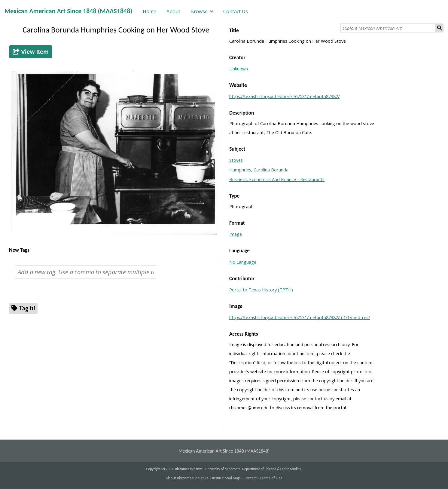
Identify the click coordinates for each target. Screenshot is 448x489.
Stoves (236, 160)
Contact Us (236, 11)
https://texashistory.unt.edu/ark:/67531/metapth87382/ (284, 96)
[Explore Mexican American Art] (388, 28)
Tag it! (27, 308)
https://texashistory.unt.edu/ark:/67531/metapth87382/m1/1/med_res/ (300, 317)
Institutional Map (226, 478)
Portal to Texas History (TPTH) (261, 290)
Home (149, 11)
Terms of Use (271, 478)
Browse (199, 11)
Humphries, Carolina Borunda (259, 170)
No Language (243, 262)
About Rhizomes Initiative (187, 478)
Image (236, 234)
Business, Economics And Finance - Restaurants (277, 179)
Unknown (239, 69)
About (173, 11)
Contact (250, 478)
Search (440, 28)
